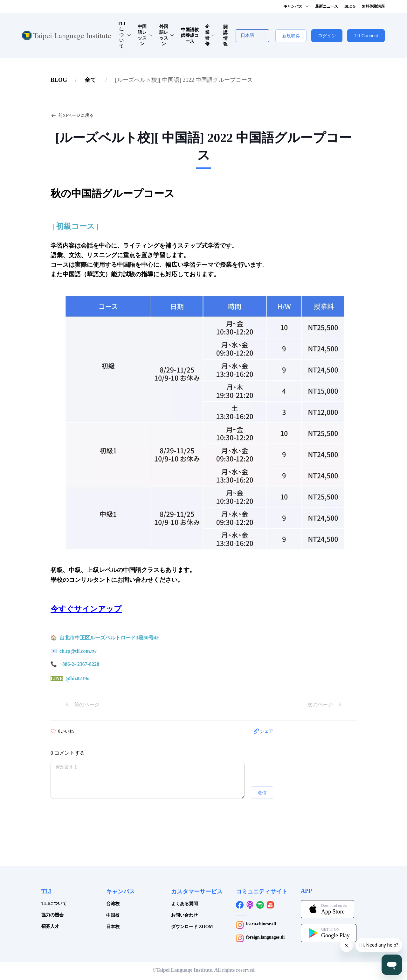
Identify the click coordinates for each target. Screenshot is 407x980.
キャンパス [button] (296, 6)
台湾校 (113, 904)
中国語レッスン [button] (145, 35)
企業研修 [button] (210, 35)
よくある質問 (184, 904)
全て (91, 80)
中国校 (113, 915)
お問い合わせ (184, 915)
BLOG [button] (350, 6)
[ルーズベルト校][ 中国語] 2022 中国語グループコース (184, 80)
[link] (59, 80)
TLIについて (54, 903)
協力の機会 (52, 915)
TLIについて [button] (124, 35)
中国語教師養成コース (190, 35)
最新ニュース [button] (327, 6)
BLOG (59, 80)
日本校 (113, 927)
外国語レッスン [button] (167, 35)
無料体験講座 (373, 6)
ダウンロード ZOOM (192, 927)
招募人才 (50, 926)
